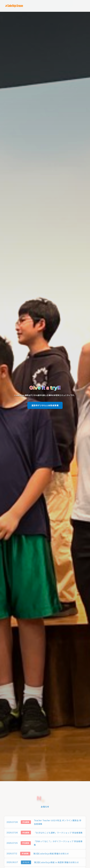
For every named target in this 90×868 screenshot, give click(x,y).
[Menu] (84, 6)
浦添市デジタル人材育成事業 (45, 405)
